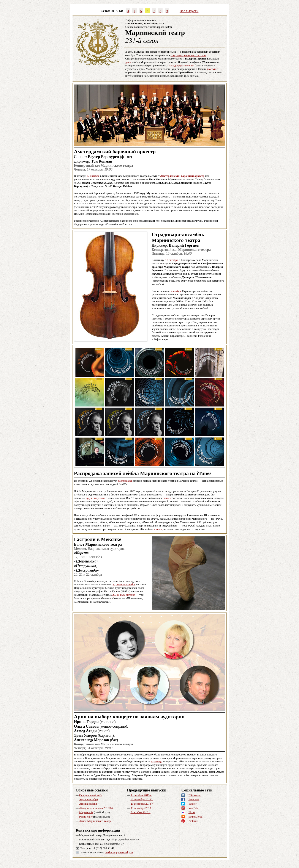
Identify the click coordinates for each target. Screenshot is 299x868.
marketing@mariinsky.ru (119, 852)
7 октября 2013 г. (140, 812)
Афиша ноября (88, 804)
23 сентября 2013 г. (142, 804)
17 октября (93, 176)
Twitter (192, 804)
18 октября (172, 260)
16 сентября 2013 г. (142, 799)
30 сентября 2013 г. (142, 808)
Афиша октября (89, 799)
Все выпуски (189, 11)
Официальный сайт (91, 795)
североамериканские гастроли (188, 55)
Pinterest (193, 821)
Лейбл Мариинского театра (95, 821)
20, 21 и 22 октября (124, 595)
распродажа (125, 481)
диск (128, 62)
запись (167, 498)
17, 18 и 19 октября (124, 584)
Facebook (194, 799)
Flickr (192, 812)
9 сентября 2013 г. (141, 795)
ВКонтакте (195, 795)
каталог (158, 529)
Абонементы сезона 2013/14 (96, 808)
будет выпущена (95, 498)
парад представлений (182, 65)
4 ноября (176, 291)
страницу (157, 761)
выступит (213, 69)
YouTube (194, 808)
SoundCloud (195, 817)
